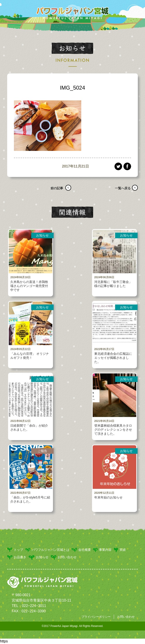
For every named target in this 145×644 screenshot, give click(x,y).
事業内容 (102, 550)
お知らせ (38, 557)
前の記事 (55, 188)
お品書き (17, 557)
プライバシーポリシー (96, 617)
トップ (15, 550)
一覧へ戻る (121, 188)
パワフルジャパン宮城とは (47, 550)
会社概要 (81, 550)
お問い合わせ (64, 557)
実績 (120, 550)
